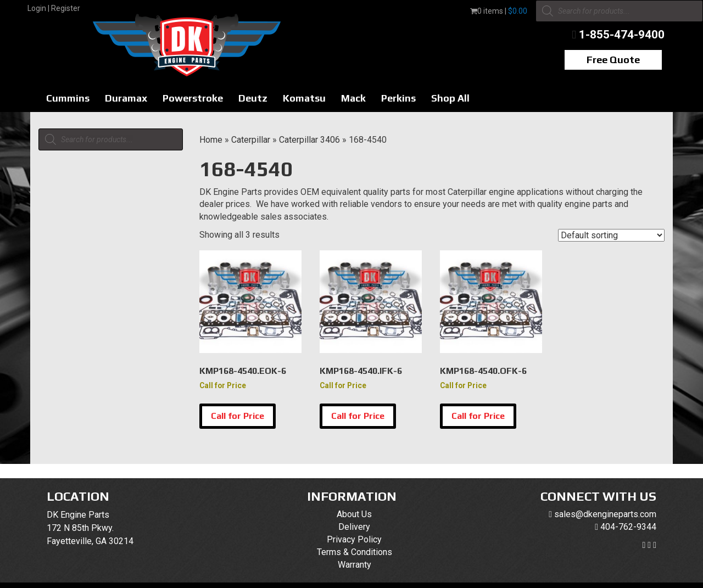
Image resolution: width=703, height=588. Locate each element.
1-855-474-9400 (622, 35)
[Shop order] (611, 235)
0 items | (499, 11)
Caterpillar (251, 140)
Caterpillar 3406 (309, 140)
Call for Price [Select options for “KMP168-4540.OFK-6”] (478, 416)
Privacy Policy (354, 539)
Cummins (68, 98)
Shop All (450, 98)
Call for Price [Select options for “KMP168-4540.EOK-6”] (238, 416)
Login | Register (54, 8)
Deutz (253, 98)
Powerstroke (193, 98)
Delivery (354, 527)
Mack (353, 98)
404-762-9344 (628, 527)
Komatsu (304, 98)
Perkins (398, 98)
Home (211, 140)
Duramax (126, 98)
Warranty (355, 565)
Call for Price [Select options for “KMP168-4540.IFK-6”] (358, 416)
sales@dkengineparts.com (605, 514)
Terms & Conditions (355, 552)
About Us (354, 514)
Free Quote (613, 60)
